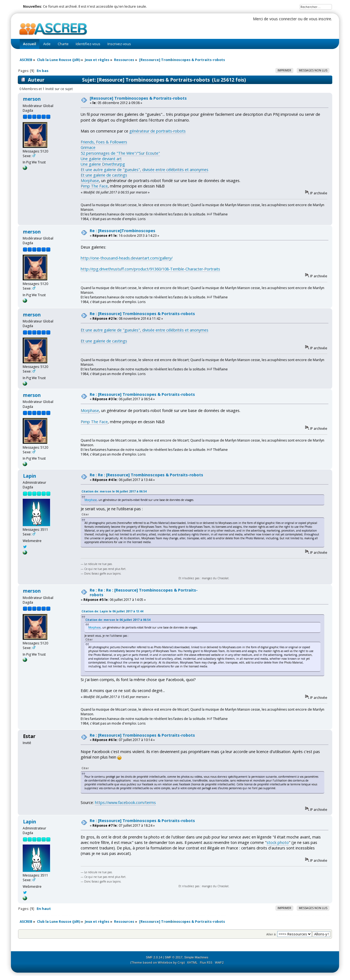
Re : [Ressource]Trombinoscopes (122, 231)
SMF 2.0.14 (154, 957)
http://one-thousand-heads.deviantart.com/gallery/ (127, 258)
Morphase (90, 181)
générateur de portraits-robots (157, 131)
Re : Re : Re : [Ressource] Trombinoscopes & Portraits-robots (144, 592)
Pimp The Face (94, 186)
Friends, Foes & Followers (104, 142)
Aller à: (271, 934)
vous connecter (283, 19)
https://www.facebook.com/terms (125, 802)
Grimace (88, 147)
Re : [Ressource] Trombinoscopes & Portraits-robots (142, 314)
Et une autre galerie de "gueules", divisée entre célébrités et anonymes (145, 170)
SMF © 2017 (174, 957)
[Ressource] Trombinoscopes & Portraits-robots (138, 98)
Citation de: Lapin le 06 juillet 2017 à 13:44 (112, 611)
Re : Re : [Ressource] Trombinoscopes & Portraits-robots (146, 475)
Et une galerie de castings (104, 175)
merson (32, 99)
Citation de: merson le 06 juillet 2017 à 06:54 (114, 491)
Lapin (30, 476)
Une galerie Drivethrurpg (103, 164)
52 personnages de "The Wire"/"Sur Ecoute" (120, 153)
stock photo (278, 842)
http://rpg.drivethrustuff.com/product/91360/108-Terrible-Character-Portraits (150, 269)
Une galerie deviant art (101, 159)
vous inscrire (320, 19)
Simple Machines (196, 957)
